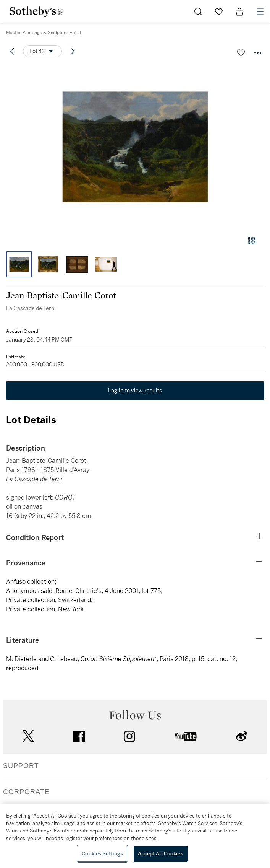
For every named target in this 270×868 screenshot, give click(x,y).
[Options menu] (42, 51)
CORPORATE (26, 792)
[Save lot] (241, 53)
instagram (129, 736)
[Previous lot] (12, 51)
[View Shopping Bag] (239, 11)
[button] (135, 147)
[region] (135, 836)
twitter (28, 736)
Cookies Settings (102, 854)
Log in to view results (135, 391)
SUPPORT (21, 766)
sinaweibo (242, 736)
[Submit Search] (198, 11)
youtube (186, 736)
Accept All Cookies (160, 854)
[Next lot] (73, 51)
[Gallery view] (252, 241)
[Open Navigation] (260, 11)
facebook (79, 736)
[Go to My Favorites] (219, 11)
